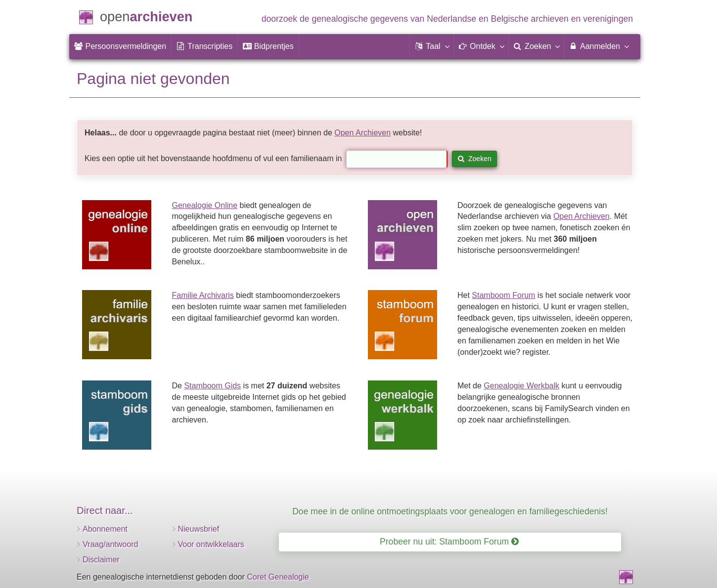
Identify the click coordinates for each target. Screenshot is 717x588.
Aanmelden (599, 46)
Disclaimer (101, 560)
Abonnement (105, 529)
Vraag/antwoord (110, 544)
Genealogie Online (205, 205)
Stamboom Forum (503, 295)
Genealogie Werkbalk (521, 386)
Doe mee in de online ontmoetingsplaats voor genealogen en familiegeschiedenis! (450, 511)
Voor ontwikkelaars (211, 544)
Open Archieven (362, 133)
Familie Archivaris (203, 295)
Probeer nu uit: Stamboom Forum (449, 542)
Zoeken (474, 159)
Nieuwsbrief (199, 529)
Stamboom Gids (212, 386)
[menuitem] (120, 46)
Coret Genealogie (278, 577)
